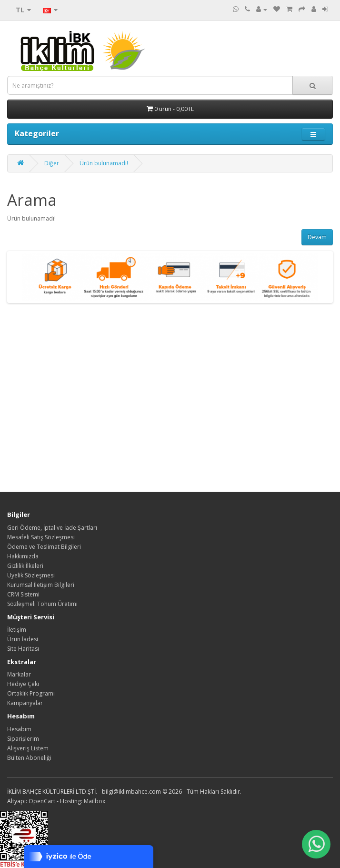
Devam (317, 237)
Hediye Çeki (23, 684)
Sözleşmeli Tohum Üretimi (42, 604)
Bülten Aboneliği (29, 758)
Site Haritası (23, 649)
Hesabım (19, 729)
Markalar (19, 674)
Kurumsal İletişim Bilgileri (41, 585)
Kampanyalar (25, 703)
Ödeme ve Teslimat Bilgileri (44, 547)
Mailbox (95, 801)
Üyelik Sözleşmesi (31, 575)
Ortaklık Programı (31, 693)
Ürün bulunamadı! (104, 163)
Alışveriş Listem (28, 748)
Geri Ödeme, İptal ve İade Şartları (52, 528)
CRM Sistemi (23, 594)
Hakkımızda (23, 556)
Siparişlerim (23, 739)
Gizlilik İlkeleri (25, 566)
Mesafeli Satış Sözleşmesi (41, 537)
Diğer (52, 163)
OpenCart (42, 801)
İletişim (17, 630)
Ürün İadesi (23, 639)
